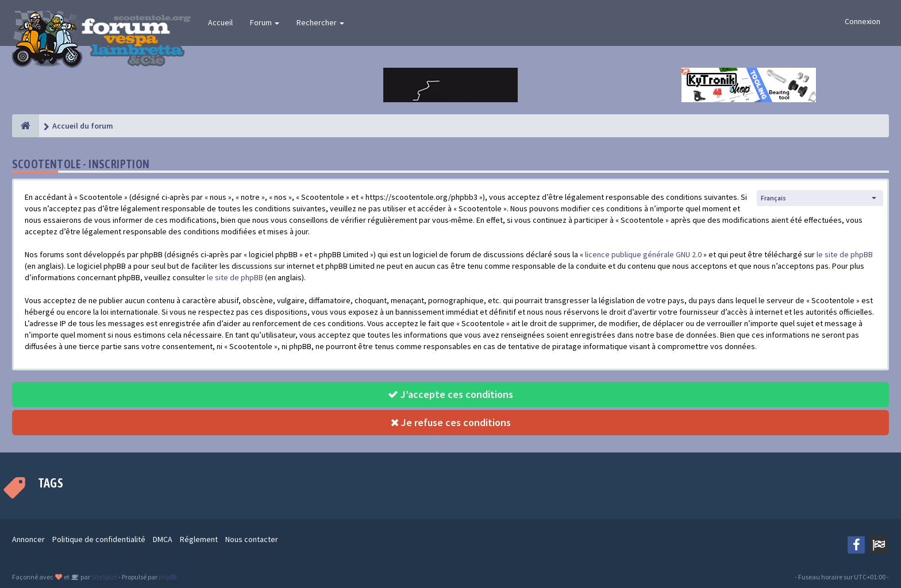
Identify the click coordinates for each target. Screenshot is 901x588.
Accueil (220, 22)
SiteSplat (104, 577)
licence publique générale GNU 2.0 (643, 254)
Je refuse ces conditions (451, 422)
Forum (265, 22)
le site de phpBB (845, 254)
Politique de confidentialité (99, 539)
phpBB (168, 577)
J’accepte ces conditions (450, 394)
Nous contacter (252, 539)
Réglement (199, 539)
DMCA (163, 539)
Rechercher (320, 22)
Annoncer (28, 539)
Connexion (863, 21)
